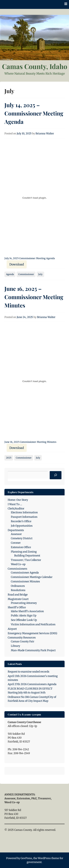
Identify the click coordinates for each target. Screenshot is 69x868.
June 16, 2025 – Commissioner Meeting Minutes (34, 297)
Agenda (10, 274)
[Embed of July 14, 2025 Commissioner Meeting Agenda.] (34, 198)
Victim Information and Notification (33, 624)
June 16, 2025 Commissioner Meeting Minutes (30, 442)
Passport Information (24, 517)
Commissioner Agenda (25, 573)
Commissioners (17, 569)
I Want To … (15, 504)
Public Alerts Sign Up (24, 616)
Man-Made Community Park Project (33, 650)
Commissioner (26, 274)
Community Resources (22, 638)
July (40, 274)
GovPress (26, 858)
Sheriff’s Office (17, 607)
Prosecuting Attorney (24, 603)
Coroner (16, 543)
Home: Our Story (18, 500)
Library (15, 646)
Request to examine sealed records (29, 672)
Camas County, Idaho (35, 66)
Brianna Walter (45, 133)
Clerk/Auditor (16, 509)
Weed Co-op (18, 564)
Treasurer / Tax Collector (26, 560)
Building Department (27, 556)
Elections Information (24, 512)
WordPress (44, 858)
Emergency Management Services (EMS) (32, 633)
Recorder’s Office (21, 521)
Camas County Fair (23, 641)
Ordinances (18, 586)
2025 (9, 458)
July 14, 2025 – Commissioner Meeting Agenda (34, 113)
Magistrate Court (18, 599)
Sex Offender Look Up (24, 620)
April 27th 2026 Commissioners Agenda (32, 684)
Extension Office (21, 547)
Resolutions (18, 590)
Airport (12, 629)
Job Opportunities (22, 526)
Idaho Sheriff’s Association (27, 611)
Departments (16, 530)
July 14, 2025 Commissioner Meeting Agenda (30, 258)
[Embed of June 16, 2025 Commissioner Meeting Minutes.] (34, 381)
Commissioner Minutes (25, 581)
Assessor (16, 534)
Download (17, 264)
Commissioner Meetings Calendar (32, 577)
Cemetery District (22, 538)
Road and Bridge (18, 595)
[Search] (56, 475)
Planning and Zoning (24, 552)
